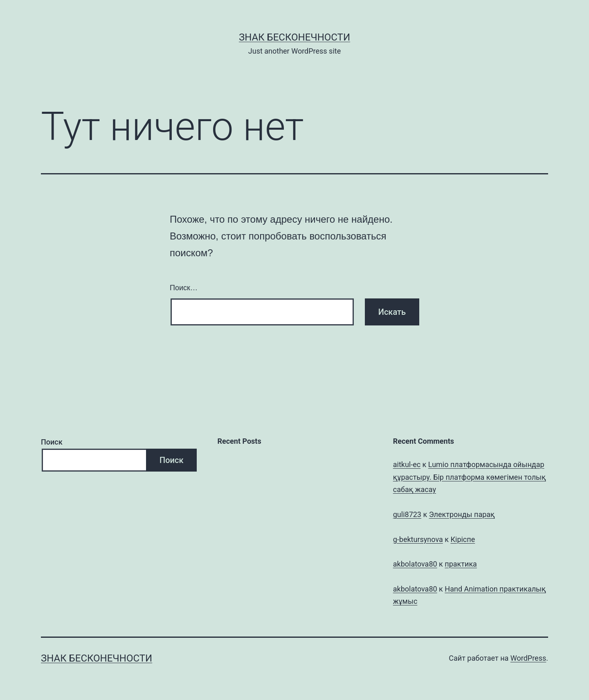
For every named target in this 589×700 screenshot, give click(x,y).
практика (461, 564)
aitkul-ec (407, 464)
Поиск (52, 442)
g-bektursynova (418, 539)
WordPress (528, 658)
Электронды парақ (462, 514)
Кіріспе (463, 539)
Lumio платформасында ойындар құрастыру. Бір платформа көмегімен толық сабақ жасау (470, 477)
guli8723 (407, 514)
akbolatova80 (415, 564)
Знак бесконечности (294, 37)
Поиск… (184, 288)
